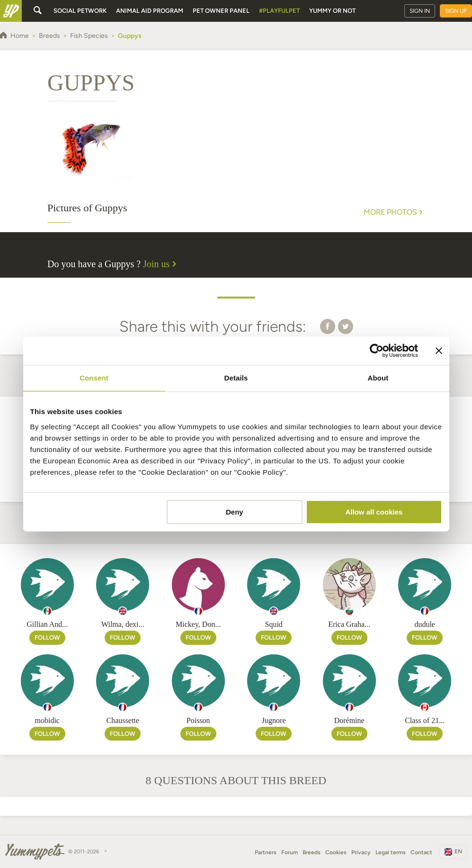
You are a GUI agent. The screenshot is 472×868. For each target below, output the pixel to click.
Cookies (336, 852)
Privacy (361, 852)
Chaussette (123, 720)
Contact (421, 852)
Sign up (456, 11)
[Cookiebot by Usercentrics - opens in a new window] (377, 351)
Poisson (198, 720)
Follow (47, 637)
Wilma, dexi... (123, 624)
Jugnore (274, 720)
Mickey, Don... (198, 624)
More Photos (394, 212)
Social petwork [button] (80, 11)
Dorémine (349, 720)
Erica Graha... (349, 624)
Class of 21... (425, 720)
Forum (289, 852)
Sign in (420, 11)
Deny (235, 512)
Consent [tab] (94, 378)
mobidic (47, 720)
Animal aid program (150, 11)
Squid (274, 624)
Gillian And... (47, 624)
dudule (425, 624)
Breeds (312, 852)
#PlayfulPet (279, 11)
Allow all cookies (374, 512)
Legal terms (391, 852)
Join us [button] (161, 264)
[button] (328, 326)
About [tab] (378, 378)
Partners (266, 852)
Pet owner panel (221, 11)
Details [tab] (236, 378)
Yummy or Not (332, 11)
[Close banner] (439, 351)
